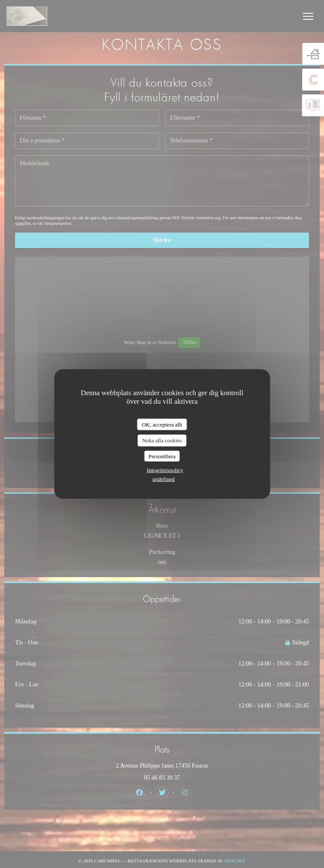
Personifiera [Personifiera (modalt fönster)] (162, 456)
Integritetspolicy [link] (165, 470)
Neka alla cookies (162, 440)
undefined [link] (164, 479)
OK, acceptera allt (162, 424)
